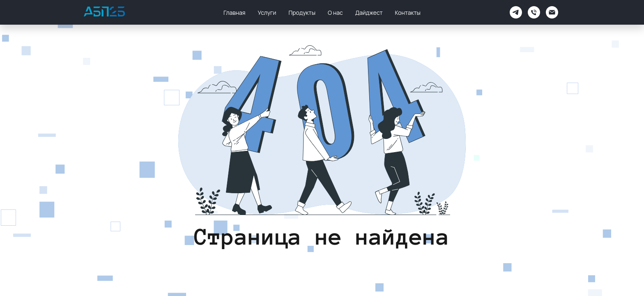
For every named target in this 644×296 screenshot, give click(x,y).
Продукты (302, 13)
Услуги (267, 13)
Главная (234, 13)
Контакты (408, 13)
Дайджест (369, 13)
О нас (335, 13)
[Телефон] (534, 12)
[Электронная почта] (552, 12)
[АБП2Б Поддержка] (516, 12)
